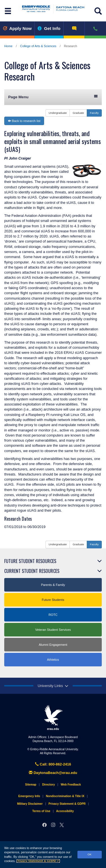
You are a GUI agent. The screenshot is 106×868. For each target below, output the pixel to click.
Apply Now (17, 28)
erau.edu (53, 717)
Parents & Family (53, 585)
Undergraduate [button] (58, 113)
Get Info (49, 28)
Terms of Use (41, 811)
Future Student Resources (30, 561)
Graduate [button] (78, 113)
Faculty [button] (94, 113)
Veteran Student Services (53, 630)
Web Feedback (71, 785)
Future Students (53, 600)
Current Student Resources (32, 571)
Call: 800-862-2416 (53, 764)
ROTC (53, 615)
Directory (48, 785)
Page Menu (53, 97)
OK (90, 854)
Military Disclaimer (30, 804)
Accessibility (65, 811)
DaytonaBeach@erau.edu (53, 773)
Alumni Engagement (53, 645)
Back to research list (24, 121)
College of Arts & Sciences (38, 46)
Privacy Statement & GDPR (38, 861)
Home (8, 46)
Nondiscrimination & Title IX (65, 796)
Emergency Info (29, 796)
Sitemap (31, 785)
